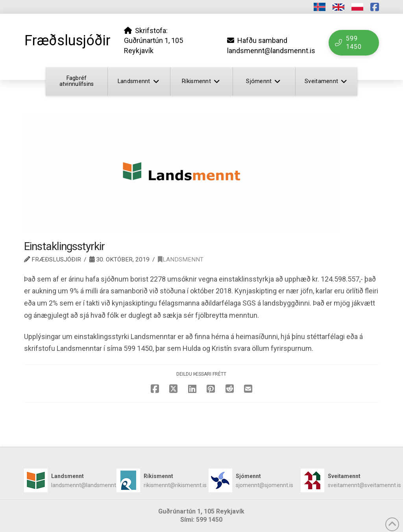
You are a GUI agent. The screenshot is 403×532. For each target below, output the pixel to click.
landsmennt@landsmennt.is (86, 485)
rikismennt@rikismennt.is (175, 485)
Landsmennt (181, 260)
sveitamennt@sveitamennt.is (364, 485)
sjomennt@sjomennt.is (264, 485)
